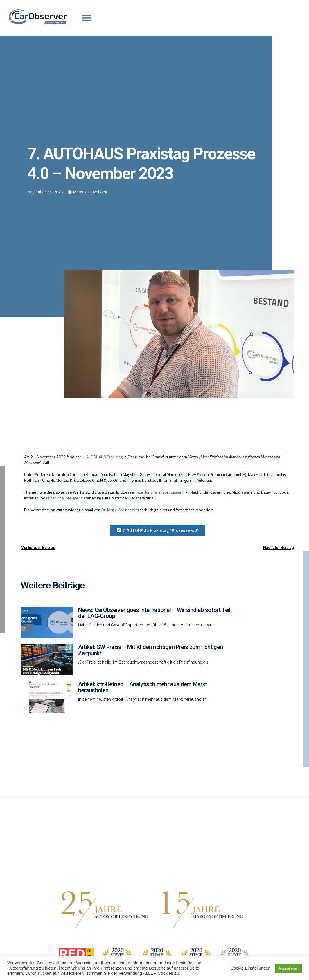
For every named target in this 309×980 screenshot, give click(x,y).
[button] (158, 530)
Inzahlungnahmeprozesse (159, 492)
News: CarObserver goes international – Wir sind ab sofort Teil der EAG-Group (154, 613)
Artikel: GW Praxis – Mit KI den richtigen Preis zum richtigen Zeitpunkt (151, 650)
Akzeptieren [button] (288, 968)
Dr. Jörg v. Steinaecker (120, 510)
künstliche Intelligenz (64, 498)
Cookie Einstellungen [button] (251, 968)
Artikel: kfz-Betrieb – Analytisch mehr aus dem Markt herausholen (143, 687)
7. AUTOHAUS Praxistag (102, 457)
